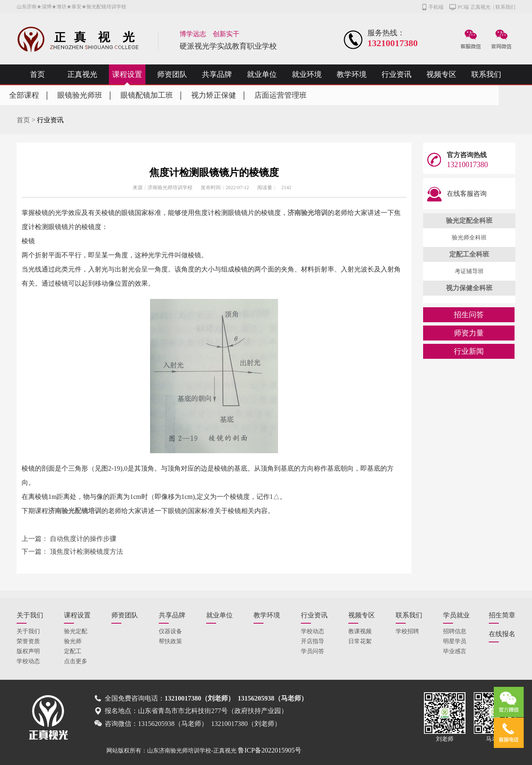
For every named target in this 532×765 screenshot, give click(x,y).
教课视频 (360, 631)
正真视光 (480, 7)
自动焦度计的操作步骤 (83, 539)
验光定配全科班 (469, 221)
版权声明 (28, 651)
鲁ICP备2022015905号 (270, 750)
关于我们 (30, 615)
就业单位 (262, 74)
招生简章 (502, 615)
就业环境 (307, 74)
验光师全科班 (469, 238)
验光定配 (76, 631)
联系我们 (505, 7)
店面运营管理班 (281, 95)
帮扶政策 (170, 641)
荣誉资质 (28, 641)
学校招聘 (407, 631)
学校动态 (28, 661)
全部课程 (24, 95)
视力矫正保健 (214, 95)
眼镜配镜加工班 (147, 95)
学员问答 (313, 651)
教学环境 (352, 74)
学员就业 (456, 615)
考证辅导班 (469, 271)
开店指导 (313, 641)
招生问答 (469, 315)
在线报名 (502, 634)
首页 (37, 74)
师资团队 (172, 74)
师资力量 (469, 333)
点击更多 (76, 661)
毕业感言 (455, 651)
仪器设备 (170, 631)
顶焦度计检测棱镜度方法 (86, 552)
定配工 (73, 651)
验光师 (73, 641)
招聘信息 (455, 631)
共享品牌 (217, 74)
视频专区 (441, 74)
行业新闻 (469, 351)
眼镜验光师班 (80, 95)
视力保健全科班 (469, 288)
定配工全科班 (469, 254)
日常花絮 (360, 641)
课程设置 (127, 74)
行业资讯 (397, 74)
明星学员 (455, 641)
